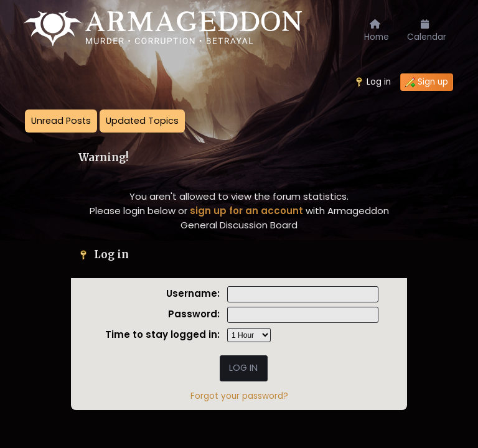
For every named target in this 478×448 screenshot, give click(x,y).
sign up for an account (246, 211)
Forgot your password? (239, 396)
